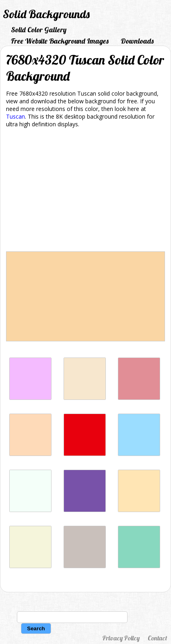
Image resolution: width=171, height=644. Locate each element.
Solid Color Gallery (39, 30)
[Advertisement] (85, 191)
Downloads (137, 41)
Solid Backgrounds (46, 14)
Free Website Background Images (60, 41)
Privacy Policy (121, 638)
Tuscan (15, 116)
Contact (157, 638)
